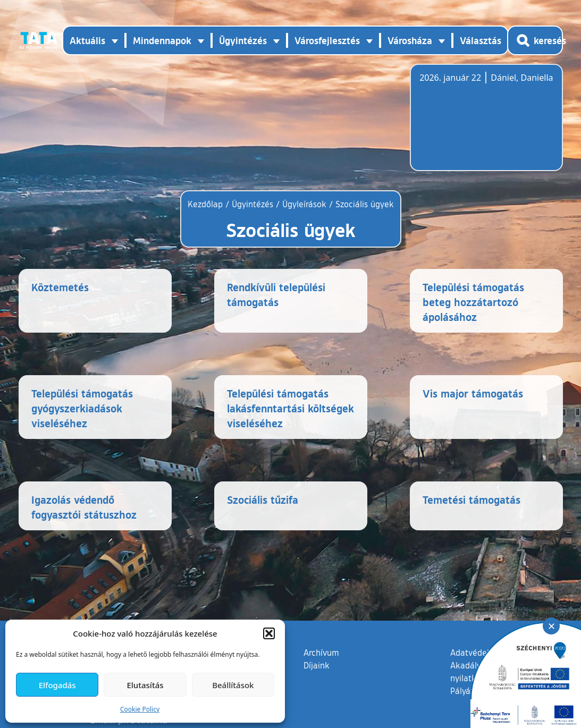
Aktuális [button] (87, 40)
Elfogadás (57, 685)
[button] (269, 633)
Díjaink (317, 665)
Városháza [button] (410, 40)
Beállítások (233, 685)
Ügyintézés (252, 204)
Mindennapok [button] (162, 40)
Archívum (321, 652)
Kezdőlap (207, 204)
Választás (481, 40)
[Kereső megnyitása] (535, 40)
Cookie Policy (140, 709)
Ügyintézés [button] (243, 40)
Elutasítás (145, 685)
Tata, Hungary (479, 124)
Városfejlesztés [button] (327, 40)
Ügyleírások (304, 204)
